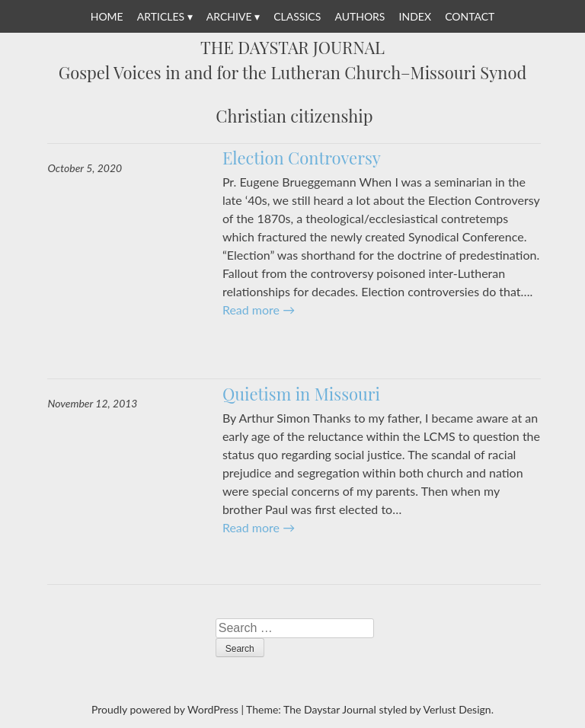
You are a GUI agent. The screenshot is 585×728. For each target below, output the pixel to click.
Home (107, 16)
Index (415, 16)
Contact (470, 16)
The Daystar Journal (292, 48)
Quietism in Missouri (301, 394)
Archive (229, 16)
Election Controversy (302, 158)
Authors (360, 16)
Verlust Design (457, 709)
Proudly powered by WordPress (165, 709)
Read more (259, 310)
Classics (297, 16)
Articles (161, 16)
